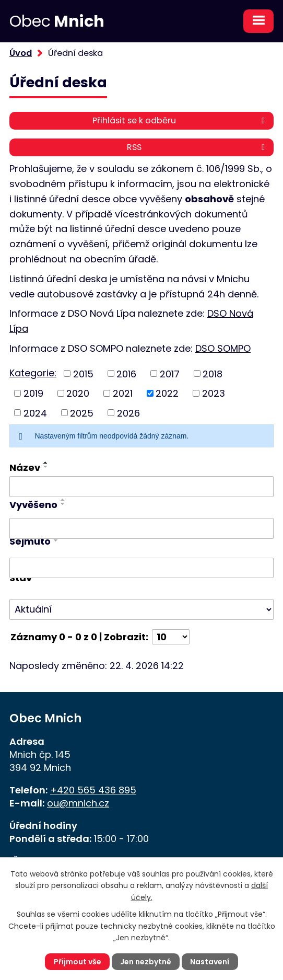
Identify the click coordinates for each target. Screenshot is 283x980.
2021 (123, 393)
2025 (82, 413)
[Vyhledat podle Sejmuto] (141, 568)
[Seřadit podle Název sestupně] (46, 467)
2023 (214, 393)
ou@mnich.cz (78, 803)
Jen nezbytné (146, 962)
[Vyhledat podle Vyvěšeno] (141, 528)
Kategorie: (33, 373)
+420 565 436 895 (93, 790)
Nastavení (210, 962)
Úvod (21, 53)
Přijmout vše (78, 962)
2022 (167, 393)
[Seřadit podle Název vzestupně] (46, 463)
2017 (170, 373)
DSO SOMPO (223, 348)
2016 (126, 373)
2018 (213, 373)
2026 (128, 413)
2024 (35, 413)
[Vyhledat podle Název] (141, 487)
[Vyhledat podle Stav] (141, 609)
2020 (78, 393)
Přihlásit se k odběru (180, 120)
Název (25, 468)
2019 (33, 393)
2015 (83, 373)
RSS (198, 147)
